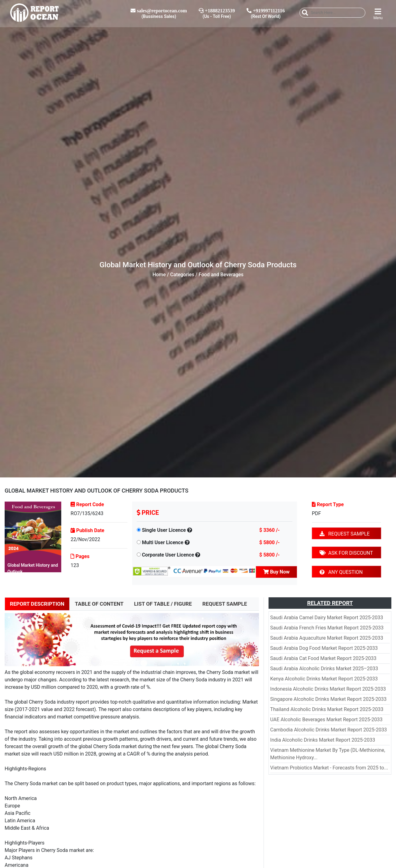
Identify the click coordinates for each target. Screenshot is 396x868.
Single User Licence (164, 530)
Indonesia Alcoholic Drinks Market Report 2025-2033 (328, 689)
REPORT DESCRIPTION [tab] (37, 604)
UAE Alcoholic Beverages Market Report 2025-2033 (326, 720)
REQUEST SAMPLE (345, 534)
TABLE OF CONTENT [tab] (99, 604)
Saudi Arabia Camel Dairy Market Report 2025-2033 (327, 618)
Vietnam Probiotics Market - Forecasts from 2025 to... (329, 768)
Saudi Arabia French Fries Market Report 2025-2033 (327, 628)
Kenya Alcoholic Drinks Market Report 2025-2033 (324, 679)
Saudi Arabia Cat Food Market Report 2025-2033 (323, 658)
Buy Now (276, 572)
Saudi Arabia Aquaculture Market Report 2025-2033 (327, 638)
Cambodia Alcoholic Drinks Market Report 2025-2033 (328, 730)
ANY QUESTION (341, 572)
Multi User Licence (163, 542)
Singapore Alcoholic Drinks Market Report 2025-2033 (328, 699)
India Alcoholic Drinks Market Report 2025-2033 (323, 740)
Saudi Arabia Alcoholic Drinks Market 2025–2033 (324, 669)
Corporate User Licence (168, 555)
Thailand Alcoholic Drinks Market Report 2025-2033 (327, 709)
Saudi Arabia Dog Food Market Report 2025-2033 (324, 648)
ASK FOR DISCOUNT (346, 553)
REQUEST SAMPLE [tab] (225, 604)
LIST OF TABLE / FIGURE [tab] (163, 604)
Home (159, 275)
